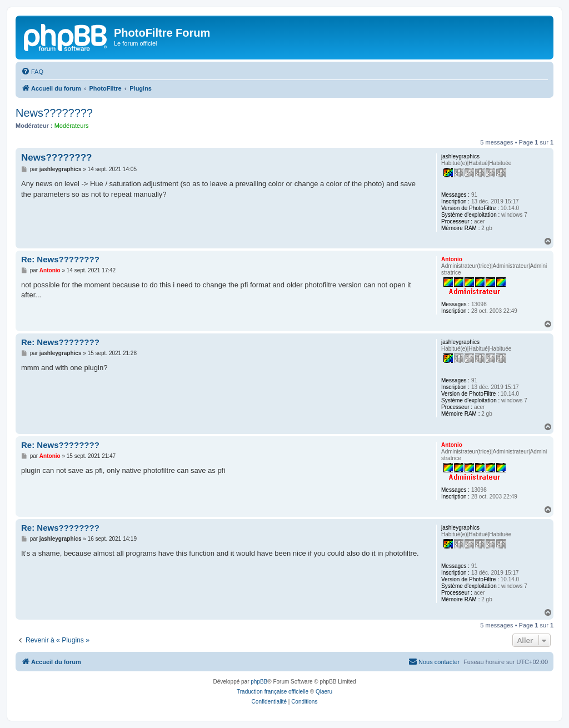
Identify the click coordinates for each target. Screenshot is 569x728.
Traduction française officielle (273, 692)
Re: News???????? (60, 259)
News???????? (54, 113)
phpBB (259, 682)
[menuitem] (32, 72)
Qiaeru (324, 692)
